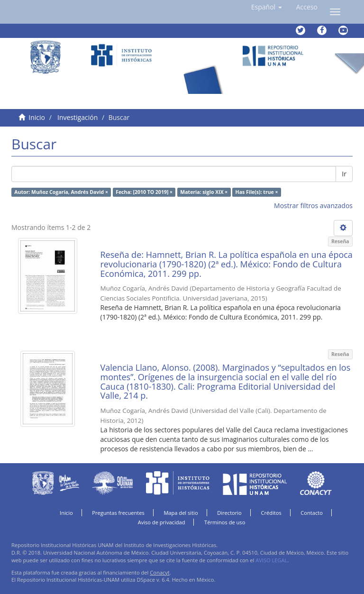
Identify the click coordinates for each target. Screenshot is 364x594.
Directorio (229, 513)
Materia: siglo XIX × (204, 192)
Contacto (312, 513)
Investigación (77, 117)
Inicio (37, 117)
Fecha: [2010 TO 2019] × (144, 192)
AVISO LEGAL (271, 560)
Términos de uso (225, 522)
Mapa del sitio (181, 513)
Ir (344, 174)
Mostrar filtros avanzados (313, 206)
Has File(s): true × (257, 192)
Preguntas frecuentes (118, 513)
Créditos (271, 513)
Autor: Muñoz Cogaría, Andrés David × (61, 192)
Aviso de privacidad (162, 522)
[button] (267, 7)
